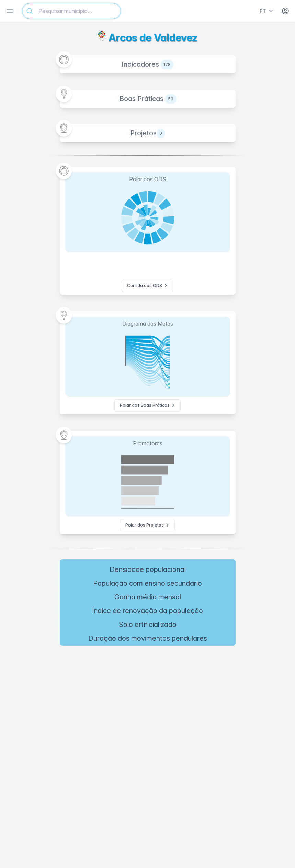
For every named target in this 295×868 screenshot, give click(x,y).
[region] (147, 699)
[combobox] (71, 11)
